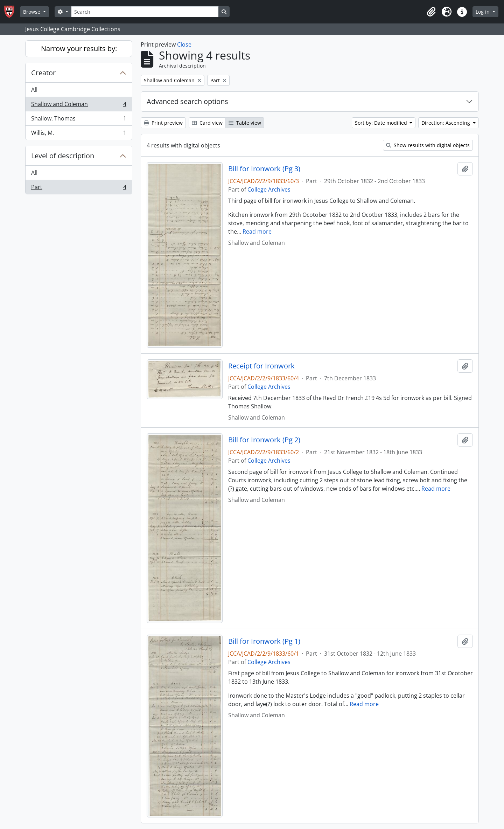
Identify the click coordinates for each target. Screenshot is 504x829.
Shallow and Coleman (79, 106)
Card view (207, 123)
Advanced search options (187, 101)
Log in (483, 12)
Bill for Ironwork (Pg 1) (264, 641)
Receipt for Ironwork (261, 366)
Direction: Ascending (446, 123)
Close (184, 44)
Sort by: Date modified (382, 123)
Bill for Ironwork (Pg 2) (264, 440)
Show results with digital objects (428, 145)
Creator (43, 73)
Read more (257, 232)
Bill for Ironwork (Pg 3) (264, 169)
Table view (245, 123)
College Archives (269, 189)
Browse (32, 12)
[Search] (145, 12)
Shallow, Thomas (79, 120)
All (34, 90)
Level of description (63, 156)
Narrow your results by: (79, 49)
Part (79, 188)
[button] (431, 12)
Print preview (163, 123)
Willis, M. (79, 134)
